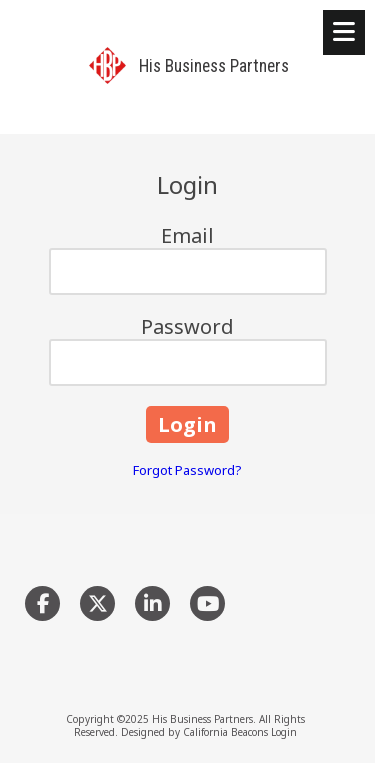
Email (187, 235)
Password (187, 326)
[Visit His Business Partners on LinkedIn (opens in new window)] (152, 603)
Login (284, 732)
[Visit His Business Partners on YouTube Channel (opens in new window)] (207, 603)
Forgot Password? (187, 470)
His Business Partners (214, 66)
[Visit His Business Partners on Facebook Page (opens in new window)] (42, 603)
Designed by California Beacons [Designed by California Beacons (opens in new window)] (194, 732)
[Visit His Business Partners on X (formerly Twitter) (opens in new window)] (97, 603)
